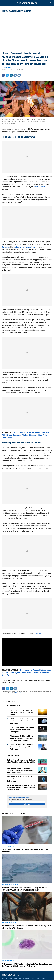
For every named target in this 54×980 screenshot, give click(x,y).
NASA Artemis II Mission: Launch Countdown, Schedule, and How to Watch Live (22, 747)
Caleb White (7, 67)
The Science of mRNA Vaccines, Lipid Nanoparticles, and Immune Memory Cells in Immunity (20, 779)
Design (16, 979)
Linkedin (11, 75)
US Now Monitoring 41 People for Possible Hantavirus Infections (25, 851)
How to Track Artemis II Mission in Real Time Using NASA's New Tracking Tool (22, 729)
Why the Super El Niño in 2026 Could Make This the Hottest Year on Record (23, 712)
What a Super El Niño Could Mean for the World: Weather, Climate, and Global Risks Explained (22, 738)
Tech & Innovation (7, 979)
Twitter (7, 75)
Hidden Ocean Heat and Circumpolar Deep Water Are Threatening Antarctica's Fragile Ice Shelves (25, 889)
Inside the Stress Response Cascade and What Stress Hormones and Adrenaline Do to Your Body (21, 787)
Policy (38, 979)
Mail (19, 75)
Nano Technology (24, 979)
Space (43, 979)
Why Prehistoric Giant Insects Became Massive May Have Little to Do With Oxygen (26, 927)
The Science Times (27, 3)
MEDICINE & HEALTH (8, 846)
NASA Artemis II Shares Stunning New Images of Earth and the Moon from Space (22, 721)
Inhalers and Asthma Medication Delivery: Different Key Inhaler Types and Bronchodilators (20, 770)
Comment (15, 75)
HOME (4, 11)
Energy (33, 979)
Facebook (3, 75)
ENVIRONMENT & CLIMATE (20, 11)
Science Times (19, 693)
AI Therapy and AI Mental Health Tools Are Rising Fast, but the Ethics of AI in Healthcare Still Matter (27, 965)
